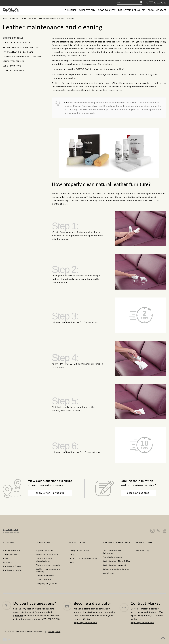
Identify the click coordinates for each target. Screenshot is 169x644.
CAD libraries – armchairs (115, 565)
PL (147, 3)
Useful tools (109, 573)
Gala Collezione (10, 18)
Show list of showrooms (50, 493)
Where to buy (87, 10)
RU (155, 3)
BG (165, 3)
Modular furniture (11, 550)
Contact (161, 10)
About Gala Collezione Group (84, 558)
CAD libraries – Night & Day (116, 561)
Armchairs (8, 562)
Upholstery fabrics (13, 61)
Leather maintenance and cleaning (22, 57)
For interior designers (132, 10)
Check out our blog (138, 493)
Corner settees (10, 554)
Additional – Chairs (12, 566)
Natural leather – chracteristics (21, 47)
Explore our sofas (13, 38)
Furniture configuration (17, 43)
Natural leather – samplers (18, 52)
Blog (151, 10)
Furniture (71, 10)
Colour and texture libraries (116, 569)
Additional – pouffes (13, 570)
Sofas (5, 558)
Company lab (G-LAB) (14, 70)
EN (151, 3)
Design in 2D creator (80, 550)
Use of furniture (12, 66)
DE (162, 3)
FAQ (72, 554)
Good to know (107, 10)
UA (158, 3)
